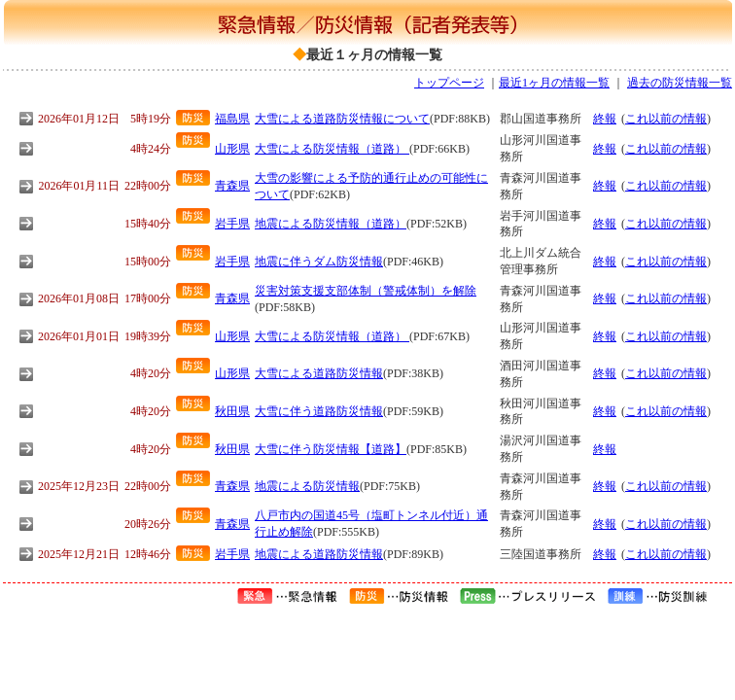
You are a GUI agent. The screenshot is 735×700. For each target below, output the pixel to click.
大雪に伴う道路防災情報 (319, 411)
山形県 (232, 149)
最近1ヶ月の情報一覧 (554, 83)
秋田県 (232, 411)
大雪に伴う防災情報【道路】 (331, 449)
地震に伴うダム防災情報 (319, 262)
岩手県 (232, 224)
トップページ (449, 83)
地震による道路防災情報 (319, 554)
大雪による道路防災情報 (319, 373)
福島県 (232, 119)
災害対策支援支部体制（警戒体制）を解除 (366, 291)
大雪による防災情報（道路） (332, 149)
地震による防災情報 (307, 486)
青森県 (232, 186)
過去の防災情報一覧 (680, 83)
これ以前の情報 (666, 119)
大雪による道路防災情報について (342, 119)
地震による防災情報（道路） (331, 224)
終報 (605, 119)
